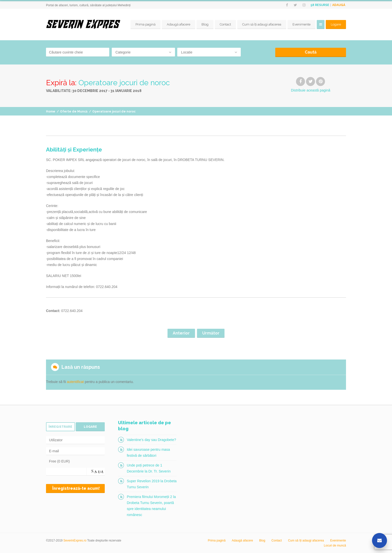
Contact (225, 24)
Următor (211, 333)
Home (51, 111)
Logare (336, 24)
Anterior (181, 333)
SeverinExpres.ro (75, 540)
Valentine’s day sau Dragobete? (151, 440)
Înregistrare (60, 427)
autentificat (75, 382)
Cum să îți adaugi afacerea (262, 24)
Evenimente (301, 24)
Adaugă (339, 5)
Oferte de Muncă (74, 111)
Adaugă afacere (178, 24)
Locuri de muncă (335, 545)
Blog (205, 24)
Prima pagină (145, 24)
